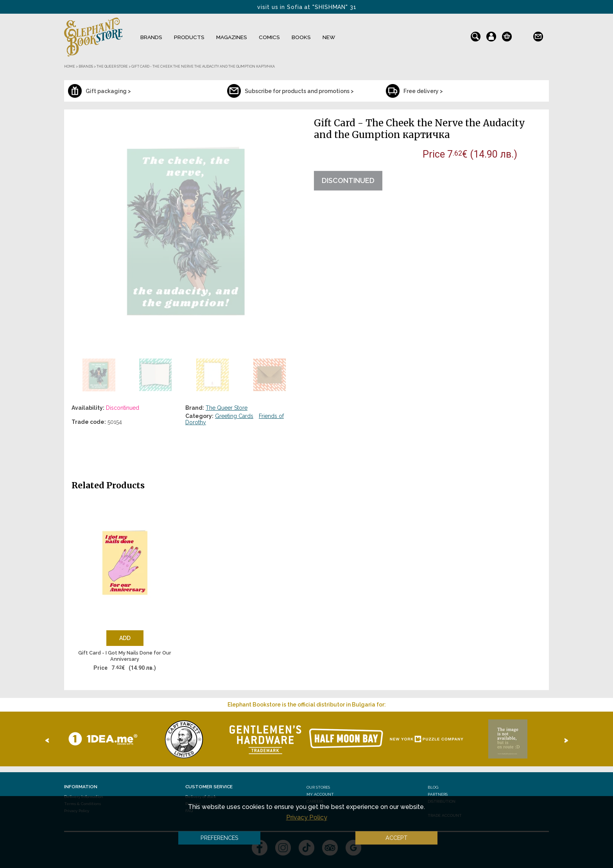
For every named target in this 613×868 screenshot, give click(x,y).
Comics (269, 37)
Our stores (318, 787)
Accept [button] (396, 838)
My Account (320, 794)
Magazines (232, 37)
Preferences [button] (220, 838)
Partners (438, 794)
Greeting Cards (234, 416)
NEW (329, 37)
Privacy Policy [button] (307, 817)
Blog (433, 787)
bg (522, 35)
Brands (151, 37)
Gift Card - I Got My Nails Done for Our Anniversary (125, 656)
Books (301, 37)
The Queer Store (227, 408)
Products (189, 37)
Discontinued (348, 180)
